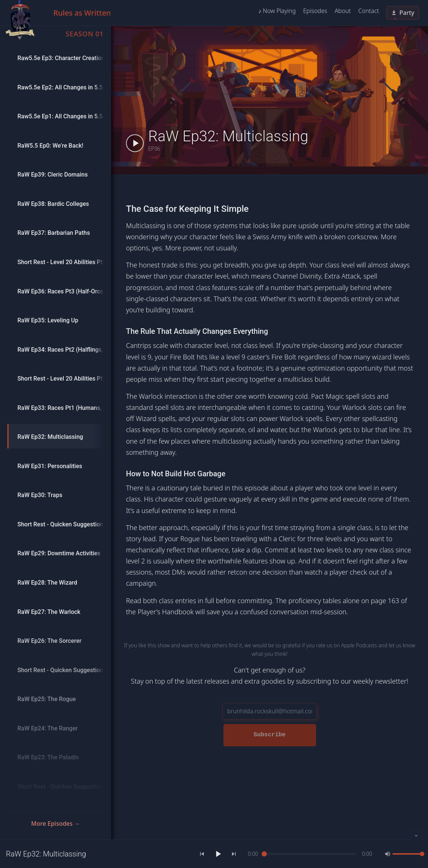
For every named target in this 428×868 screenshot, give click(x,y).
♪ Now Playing (277, 11)
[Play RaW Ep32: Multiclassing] (135, 143)
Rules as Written (82, 13)
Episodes (315, 11)
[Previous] (202, 854)
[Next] (234, 854)
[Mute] (388, 854)
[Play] (218, 854)
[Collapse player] (416, 835)
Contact (369, 11)
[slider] (310, 854)
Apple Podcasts (359, 645)
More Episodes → (56, 823)
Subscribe (269, 735)
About (343, 11)
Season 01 (85, 34)
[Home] (20, 20)
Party (403, 13)
